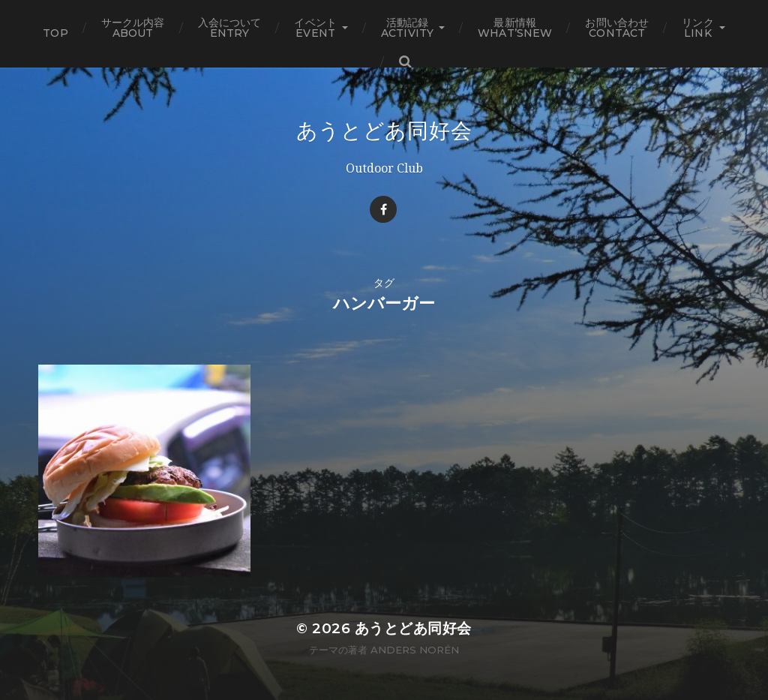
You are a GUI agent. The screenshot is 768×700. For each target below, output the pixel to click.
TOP (55, 33)
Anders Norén (415, 650)
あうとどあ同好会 (384, 131)
